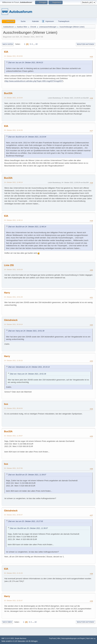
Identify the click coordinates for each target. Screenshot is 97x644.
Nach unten (8, 44)
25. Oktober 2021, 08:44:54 (13, 408)
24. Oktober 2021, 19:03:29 (13, 270)
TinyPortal (52, 638)
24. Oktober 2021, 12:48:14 (13, 182)
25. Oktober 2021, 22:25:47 (13, 601)
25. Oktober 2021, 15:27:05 (13, 468)
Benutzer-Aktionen (86, 44)
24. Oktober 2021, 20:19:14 (13, 324)
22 (37, 44)
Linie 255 (9, 265)
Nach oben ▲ (91, 638)
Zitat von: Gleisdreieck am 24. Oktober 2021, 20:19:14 (29, 367)
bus (6, 404)
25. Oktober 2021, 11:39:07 (13, 436)
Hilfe (59, 638)
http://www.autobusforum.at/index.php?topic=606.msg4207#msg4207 (34, 81)
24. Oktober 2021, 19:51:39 (13, 297)
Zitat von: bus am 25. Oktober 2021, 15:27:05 (26, 521)
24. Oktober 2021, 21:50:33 (13, 361)
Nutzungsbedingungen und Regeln (73, 638)
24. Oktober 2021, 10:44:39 (13, 130)
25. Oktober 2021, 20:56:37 (13, 515)
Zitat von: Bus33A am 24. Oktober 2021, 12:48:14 (27, 227)
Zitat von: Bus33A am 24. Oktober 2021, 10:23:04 (27, 137)
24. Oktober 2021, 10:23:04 (13, 98)
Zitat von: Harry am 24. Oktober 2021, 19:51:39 (26, 331)
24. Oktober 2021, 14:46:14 (13, 220)
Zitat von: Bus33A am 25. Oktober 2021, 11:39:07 (27, 475)
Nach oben (7, 622)
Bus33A (8, 93)
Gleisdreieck (11, 320)
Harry (7, 293)
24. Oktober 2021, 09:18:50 (13, 56)
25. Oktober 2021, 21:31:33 (13, 573)
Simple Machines (20, 638)
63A (6, 52)
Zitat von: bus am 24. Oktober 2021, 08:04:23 (26, 63)
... (34, 44)
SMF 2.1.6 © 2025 (8, 638)
